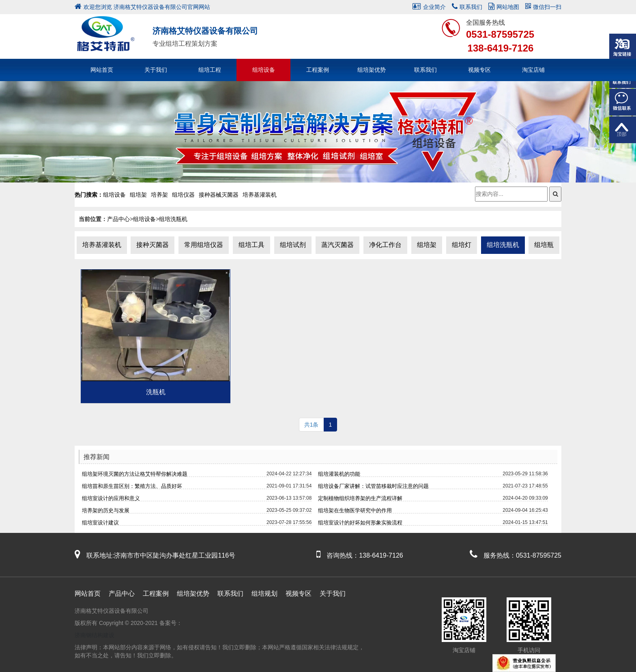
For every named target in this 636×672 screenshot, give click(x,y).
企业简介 (429, 7)
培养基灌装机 (102, 245)
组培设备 (264, 70)
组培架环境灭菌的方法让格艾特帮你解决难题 (135, 474)
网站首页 (102, 70)
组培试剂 (293, 245)
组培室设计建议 (100, 523)
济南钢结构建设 (95, 635)
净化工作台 (385, 245)
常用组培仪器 (204, 245)
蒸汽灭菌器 (337, 245)
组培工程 (210, 70)
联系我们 (467, 7)
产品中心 (118, 219)
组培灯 (462, 245)
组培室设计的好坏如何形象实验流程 (360, 523)
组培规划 (264, 594)
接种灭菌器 (153, 245)
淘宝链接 (623, 47)
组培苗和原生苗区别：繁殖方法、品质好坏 (132, 486)
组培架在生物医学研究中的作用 (355, 510)
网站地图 (504, 7)
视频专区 (479, 70)
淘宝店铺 (533, 70)
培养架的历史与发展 (106, 510)
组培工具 (251, 245)
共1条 (312, 425)
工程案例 (318, 70)
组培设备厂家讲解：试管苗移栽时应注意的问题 (373, 486)
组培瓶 (544, 245)
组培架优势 (372, 70)
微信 (623, 102)
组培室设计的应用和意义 (111, 498)
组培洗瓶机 (173, 219)
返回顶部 (623, 130)
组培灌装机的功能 (339, 474)
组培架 (427, 245)
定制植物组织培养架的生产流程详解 (360, 498)
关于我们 (156, 70)
